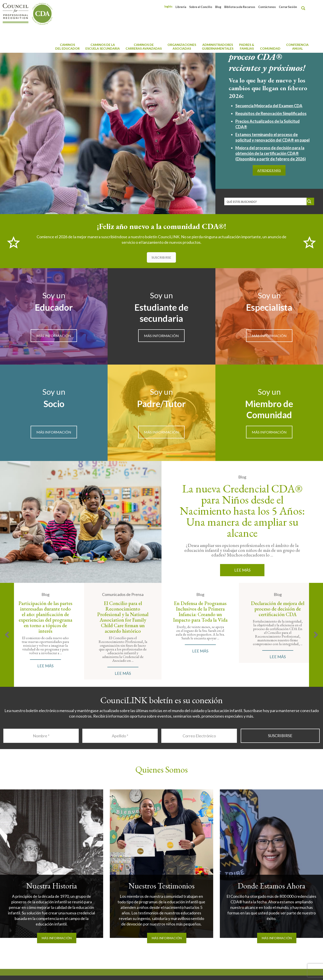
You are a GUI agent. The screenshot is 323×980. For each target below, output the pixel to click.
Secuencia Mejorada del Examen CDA (269, 106)
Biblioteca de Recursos (240, 7)
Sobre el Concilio (201, 7)
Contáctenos (267, 7)
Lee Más (242, 570)
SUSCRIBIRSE (161, 257)
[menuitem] (168, 7)
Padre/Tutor (161, 404)
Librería (181, 7)
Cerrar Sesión (288, 7)
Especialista (269, 307)
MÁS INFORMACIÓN (54, 336)
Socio (54, 404)
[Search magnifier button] (304, 8)
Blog (218, 7)
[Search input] (266, 201)
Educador (54, 307)
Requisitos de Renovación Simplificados (271, 113)
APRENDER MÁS (269, 170)
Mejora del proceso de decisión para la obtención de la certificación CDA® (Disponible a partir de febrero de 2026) (271, 153)
